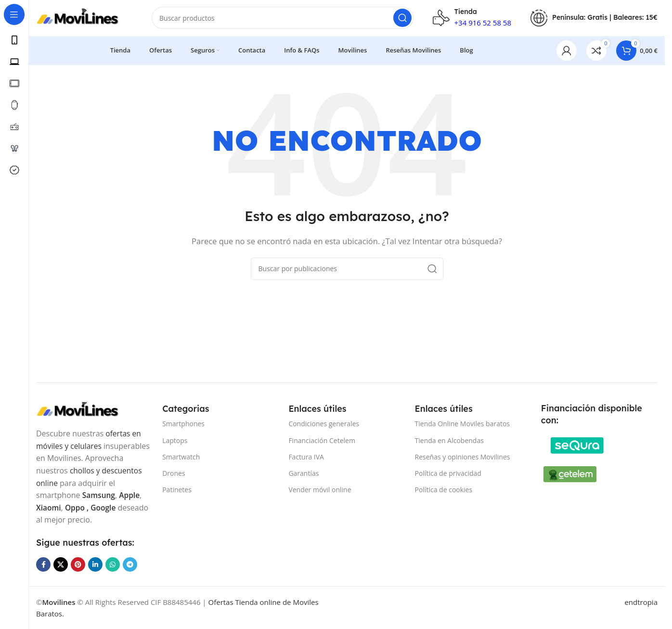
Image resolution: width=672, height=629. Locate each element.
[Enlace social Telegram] (130, 564)
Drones (174, 473)
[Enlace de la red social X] (61, 564)
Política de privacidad (448, 473)
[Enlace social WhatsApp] (113, 564)
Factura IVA (306, 457)
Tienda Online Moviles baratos (462, 424)
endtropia (641, 602)
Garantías (304, 473)
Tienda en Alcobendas (449, 440)
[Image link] (84, 409)
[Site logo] (84, 18)
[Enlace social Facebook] (43, 564)
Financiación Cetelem (322, 440)
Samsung (99, 495)
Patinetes (177, 490)
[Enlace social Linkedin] (95, 564)
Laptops (175, 440)
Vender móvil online (320, 490)
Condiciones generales (324, 424)
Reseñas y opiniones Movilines (463, 457)
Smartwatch (181, 457)
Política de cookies (444, 490)
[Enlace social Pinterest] (78, 564)
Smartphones (183, 424)
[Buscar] (283, 19)
